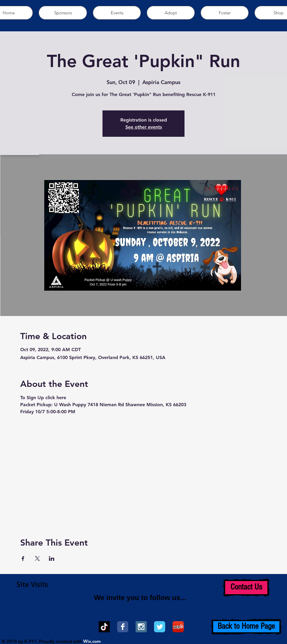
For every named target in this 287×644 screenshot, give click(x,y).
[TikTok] (104, 627)
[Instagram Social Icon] (141, 627)
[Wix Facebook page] (123, 627)
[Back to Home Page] (246, 627)
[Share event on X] (37, 558)
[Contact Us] (246, 588)
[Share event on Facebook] (23, 558)
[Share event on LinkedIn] (52, 558)
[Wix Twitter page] (160, 627)
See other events (144, 127)
